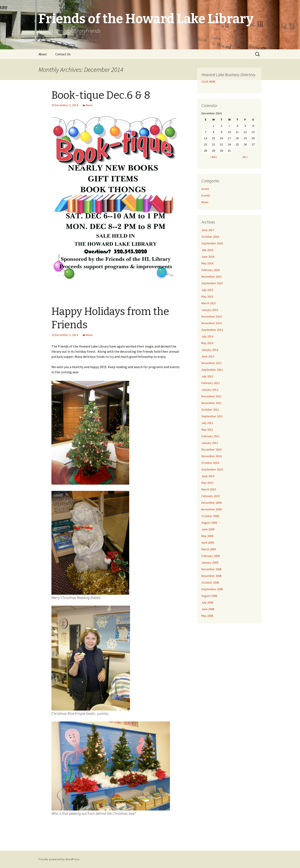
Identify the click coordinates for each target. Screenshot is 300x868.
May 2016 (207, 263)
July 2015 (207, 290)
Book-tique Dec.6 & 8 (101, 95)
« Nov (213, 157)
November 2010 (211, 456)
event (205, 189)
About (43, 54)
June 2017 (208, 230)
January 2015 (210, 310)
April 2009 (208, 543)
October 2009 (210, 516)
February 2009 (211, 556)
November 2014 (211, 323)
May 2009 (207, 536)
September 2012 (212, 370)
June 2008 (208, 609)
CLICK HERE (208, 82)
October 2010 (210, 463)
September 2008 (212, 589)
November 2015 (211, 277)
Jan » (245, 157)
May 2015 (207, 296)
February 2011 (211, 436)
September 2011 (212, 416)
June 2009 (208, 529)
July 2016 (207, 250)
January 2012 (210, 390)
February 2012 (211, 383)
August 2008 (209, 596)
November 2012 (211, 363)
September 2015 (212, 283)
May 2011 (207, 429)
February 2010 (211, 496)
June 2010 (208, 476)
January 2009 (210, 563)
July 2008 (207, 602)
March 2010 (209, 489)
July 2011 (207, 423)
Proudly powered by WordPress (59, 859)
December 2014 (211, 316)
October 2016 (210, 237)
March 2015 (209, 303)
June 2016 (208, 257)
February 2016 (211, 270)
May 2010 (207, 483)
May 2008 (207, 616)
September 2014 (212, 330)
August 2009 (209, 523)
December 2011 (211, 396)
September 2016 (212, 243)
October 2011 (210, 410)
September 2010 (212, 469)
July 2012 (207, 376)
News (89, 105)
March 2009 (209, 549)
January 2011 (210, 443)
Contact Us (63, 54)
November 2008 (211, 576)
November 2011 (211, 403)
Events (206, 195)
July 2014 (207, 336)
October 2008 (210, 582)
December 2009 (211, 503)
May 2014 (207, 343)
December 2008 (211, 569)
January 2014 (210, 350)
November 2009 (211, 509)
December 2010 (211, 449)
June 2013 (208, 356)
